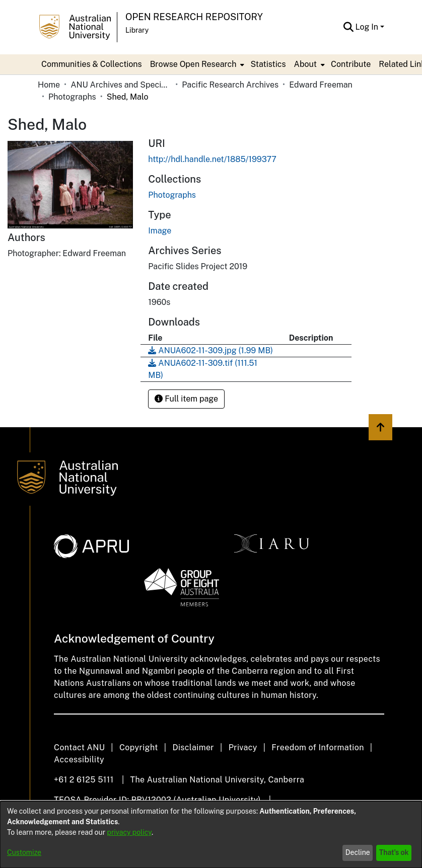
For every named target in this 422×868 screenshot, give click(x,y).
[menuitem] (196, 64)
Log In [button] (368, 27)
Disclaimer (193, 747)
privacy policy (129, 832)
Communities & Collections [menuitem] (92, 64)
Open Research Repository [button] (194, 17)
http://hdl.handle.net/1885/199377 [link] (212, 159)
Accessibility (79, 760)
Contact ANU (79, 747)
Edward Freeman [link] (321, 85)
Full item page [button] (186, 399)
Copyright (139, 747)
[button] (349, 27)
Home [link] (49, 85)
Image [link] (160, 231)
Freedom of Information (318, 747)
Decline (358, 852)
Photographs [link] (72, 97)
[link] (172, 195)
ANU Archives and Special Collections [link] (121, 85)
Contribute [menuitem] (351, 64)
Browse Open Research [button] (193, 64)
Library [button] (137, 30)
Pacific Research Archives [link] (230, 85)
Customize (24, 852)
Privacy (243, 747)
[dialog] (211, 835)
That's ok (394, 852)
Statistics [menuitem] (268, 64)
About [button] (305, 64)
